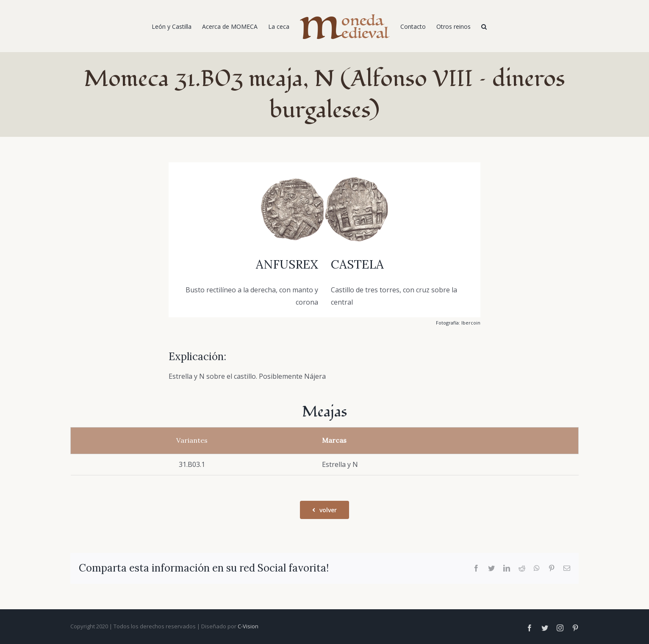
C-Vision (248, 626)
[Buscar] (484, 26)
